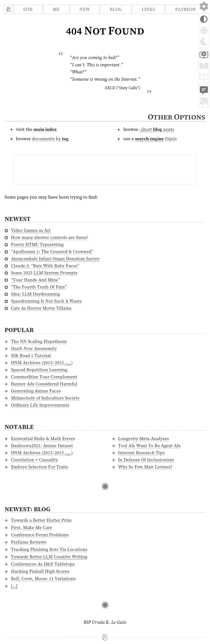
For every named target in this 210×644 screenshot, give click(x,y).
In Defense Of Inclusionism (146, 460)
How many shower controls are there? (50, 237)
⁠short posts (157, 129)
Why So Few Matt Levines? (145, 467)
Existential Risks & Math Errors (43, 439)
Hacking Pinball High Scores (40, 571)
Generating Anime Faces (36, 391)
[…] (14, 586)
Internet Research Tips (141, 453)
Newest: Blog (27, 509)
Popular (19, 330)
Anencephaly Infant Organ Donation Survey (55, 259)
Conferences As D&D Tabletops (43, 564)
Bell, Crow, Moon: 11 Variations (43, 579)
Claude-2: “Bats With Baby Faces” (45, 266)
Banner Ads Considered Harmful (44, 384)
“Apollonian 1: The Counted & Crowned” (52, 252)
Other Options (176, 117)
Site (28, 9)
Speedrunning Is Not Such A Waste (46, 301)
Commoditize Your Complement (44, 377)
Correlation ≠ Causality (34, 460)
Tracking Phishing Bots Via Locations (49, 549)
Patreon (185, 9)
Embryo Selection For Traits (40, 467)
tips (170, 139)
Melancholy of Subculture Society (45, 398)
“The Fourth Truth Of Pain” (39, 287)
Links (148, 9)
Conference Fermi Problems (40, 535)
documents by (50, 139)
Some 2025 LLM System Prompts (44, 273)
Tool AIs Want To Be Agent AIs (149, 446)
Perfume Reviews (29, 542)
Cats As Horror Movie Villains (41, 308)
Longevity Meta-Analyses (144, 439)
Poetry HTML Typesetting (37, 244)
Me (56, 9)
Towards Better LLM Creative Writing (49, 557)
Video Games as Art (31, 230)
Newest (18, 219)
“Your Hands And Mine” (35, 280)
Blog (116, 9)
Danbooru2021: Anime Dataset (42, 446)
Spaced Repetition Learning (39, 370)
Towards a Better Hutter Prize (41, 520)
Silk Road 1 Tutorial (31, 356)
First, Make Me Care (32, 527)
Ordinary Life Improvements (40, 405)
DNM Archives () (42, 363)
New (85, 9)
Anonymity (34, 348)
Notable (19, 427)
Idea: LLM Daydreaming (35, 294)
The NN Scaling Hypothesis (39, 341)
